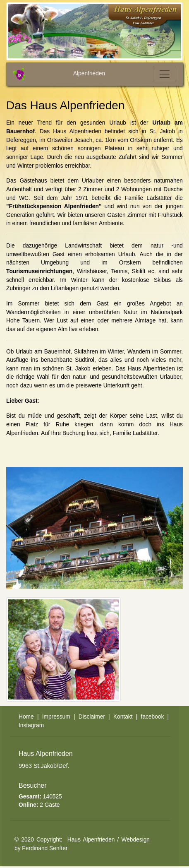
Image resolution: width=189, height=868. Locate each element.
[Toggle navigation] (165, 74)
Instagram (31, 725)
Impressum (56, 717)
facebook (153, 717)
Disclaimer (92, 717)
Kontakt (123, 717)
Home (26, 717)
